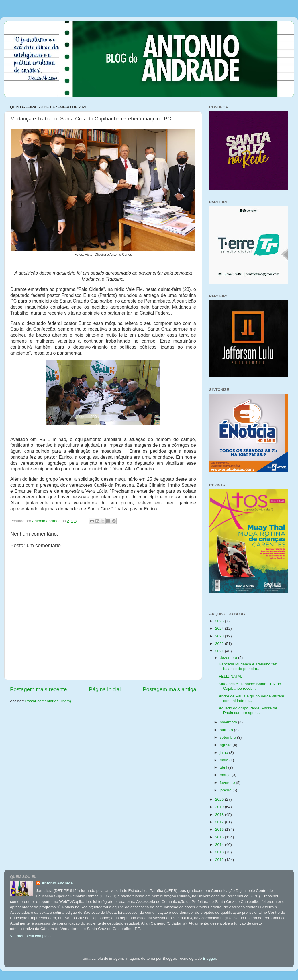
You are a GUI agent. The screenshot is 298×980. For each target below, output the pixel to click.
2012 (220, 860)
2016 (220, 829)
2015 (220, 837)
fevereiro (228, 783)
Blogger (209, 958)
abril (224, 767)
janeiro (226, 790)
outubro (227, 730)
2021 (220, 651)
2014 (220, 845)
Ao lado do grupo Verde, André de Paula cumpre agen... (248, 710)
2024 (220, 628)
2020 (220, 799)
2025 (220, 621)
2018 (220, 815)
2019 (220, 807)
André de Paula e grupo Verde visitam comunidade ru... (251, 698)
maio (225, 760)
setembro (228, 737)
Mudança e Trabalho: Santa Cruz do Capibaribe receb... (250, 686)
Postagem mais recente (38, 689)
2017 (220, 822)
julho (224, 753)
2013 (220, 852)
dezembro (229, 658)
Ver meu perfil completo (30, 936)
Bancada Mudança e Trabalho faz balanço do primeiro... (248, 666)
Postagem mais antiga (169, 689)
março (226, 775)
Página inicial (105, 689)
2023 (220, 636)
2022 (220, 644)
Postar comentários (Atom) (48, 701)
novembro (229, 722)
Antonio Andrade (57, 883)
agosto (226, 745)
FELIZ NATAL (231, 676)
